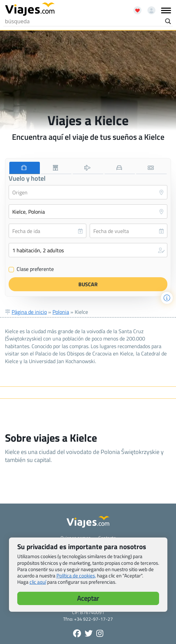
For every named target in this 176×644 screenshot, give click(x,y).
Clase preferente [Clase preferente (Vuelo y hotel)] (31, 269)
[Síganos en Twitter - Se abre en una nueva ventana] (89, 633)
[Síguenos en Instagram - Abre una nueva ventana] (100, 633)
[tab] (25, 168)
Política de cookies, (76, 576)
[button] (88, 250)
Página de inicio (29, 312)
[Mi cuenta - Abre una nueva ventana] (149, 8)
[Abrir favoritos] (134, 8)
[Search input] (83, 21)
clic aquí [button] (38, 582)
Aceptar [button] (88, 598)
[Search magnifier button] (168, 21)
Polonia (61, 312)
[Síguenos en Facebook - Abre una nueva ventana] (77, 633)
